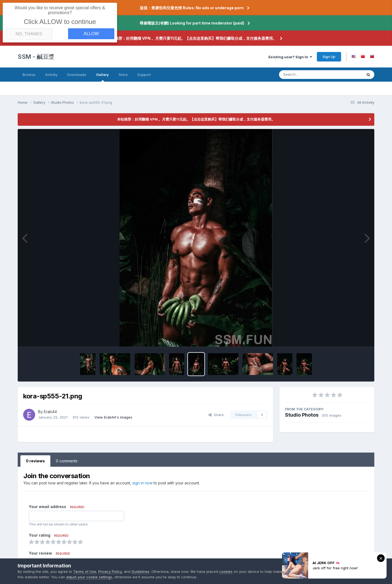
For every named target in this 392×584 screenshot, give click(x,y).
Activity (51, 75)
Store (123, 75)
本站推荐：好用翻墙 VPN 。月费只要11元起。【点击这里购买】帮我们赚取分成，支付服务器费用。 (192, 38)
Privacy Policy (110, 571)
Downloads (77, 75)
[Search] (306, 75)
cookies (226, 571)
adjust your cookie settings (99, 577)
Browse (29, 75)
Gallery (102, 77)
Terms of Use (85, 571)
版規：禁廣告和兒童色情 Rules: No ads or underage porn (192, 8)
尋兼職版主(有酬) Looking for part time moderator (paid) (192, 23)
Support (144, 75)
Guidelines (140, 571)
